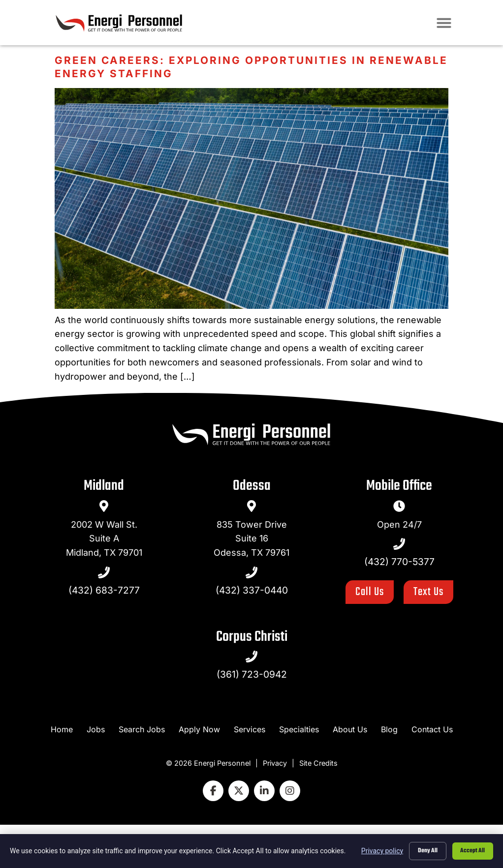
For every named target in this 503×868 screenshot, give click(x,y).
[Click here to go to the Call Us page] (370, 592)
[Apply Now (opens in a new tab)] (199, 730)
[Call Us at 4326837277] (104, 572)
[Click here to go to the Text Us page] (428, 592)
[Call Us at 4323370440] (251, 572)
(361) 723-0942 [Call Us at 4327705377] (252, 674)
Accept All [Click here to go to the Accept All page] (472, 850)
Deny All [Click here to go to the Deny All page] (425, 850)
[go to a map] (104, 506)
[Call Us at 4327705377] (399, 544)
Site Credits (318, 763)
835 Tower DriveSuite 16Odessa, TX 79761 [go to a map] (251, 539)
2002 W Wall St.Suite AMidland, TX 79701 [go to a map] (104, 539)
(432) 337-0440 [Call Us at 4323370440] (252, 590)
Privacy (275, 763)
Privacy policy (379, 850)
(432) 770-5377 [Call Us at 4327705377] (399, 562)
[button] (475, 25)
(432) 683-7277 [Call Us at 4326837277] (104, 590)
